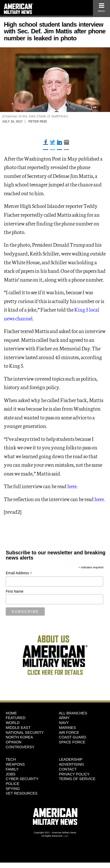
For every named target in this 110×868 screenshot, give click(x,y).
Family (12, 769)
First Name (14, 591)
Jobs (11, 774)
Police (13, 784)
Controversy (20, 747)
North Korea (19, 737)
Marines (68, 728)
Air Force (69, 733)
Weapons (15, 764)
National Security (25, 733)
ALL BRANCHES (73, 713)
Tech (11, 759)
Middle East (18, 728)
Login (66, 836)
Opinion (14, 742)
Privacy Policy (74, 774)
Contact (68, 769)
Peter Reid (38, 122)
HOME (11, 713)
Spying (13, 789)
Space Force (72, 742)
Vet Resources (22, 793)
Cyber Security (22, 779)
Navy (64, 723)
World (13, 723)
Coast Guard (73, 737)
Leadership (71, 759)
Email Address (19, 573)
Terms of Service (77, 779)
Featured (16, 718)
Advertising (72, 764)
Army (64, 718)
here (72, 486)
